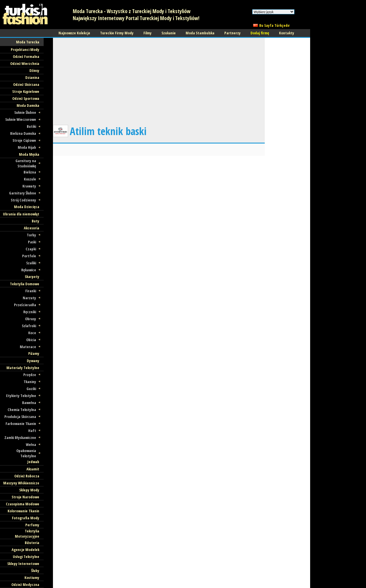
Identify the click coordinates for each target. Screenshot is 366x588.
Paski (32, 242)
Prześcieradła (25, 305)
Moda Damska (28, 105)
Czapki (31, 249)
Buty (35, 221)
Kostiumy (32, 578)
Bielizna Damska (23, 133)
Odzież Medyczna (25, 585)
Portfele (29, 256)
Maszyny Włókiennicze (21, 483)
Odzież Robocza (27, 476)
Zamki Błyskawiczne (20, 438)
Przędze (30, 375)
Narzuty (29, 298)
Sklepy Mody (29, 490)
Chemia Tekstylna (22, 410)
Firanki (31, 291)
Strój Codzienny (23, 200)
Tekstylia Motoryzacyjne (27, 534)
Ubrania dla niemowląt (21, 214)
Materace (28, 347)
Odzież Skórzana (26, 84)
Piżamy (34, 353)
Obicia (31, 340)
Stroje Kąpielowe (26, 91)
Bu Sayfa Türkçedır (274, 25)
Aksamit (33, 469)
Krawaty (29, 186)
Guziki (31, 389)
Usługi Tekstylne (26, 557)
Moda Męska (29, 154)
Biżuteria (32, 543)
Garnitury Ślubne (23, 193)
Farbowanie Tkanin (21, 424)
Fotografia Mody (26, 518)
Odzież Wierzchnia (25, 63)
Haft (32, 431)
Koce (32, 333)
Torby (31, 235)
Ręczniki (30, 312)
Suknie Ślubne (25, 112)
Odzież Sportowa (26, 98)
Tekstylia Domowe (25, 284)
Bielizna (30, 172)
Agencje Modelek (25, 550)
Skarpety (32, 277)
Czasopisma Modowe (23, 504)
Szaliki (31, 263)
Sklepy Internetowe (23, 564)
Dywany (33, 361)
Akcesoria (32, 228)
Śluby (35, 571)
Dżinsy (34, 70)
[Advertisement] (159, 79)
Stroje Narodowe (25, 497)
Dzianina (32, 77)
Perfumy (32, 525)
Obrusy (31, 319)
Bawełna (29, 403)
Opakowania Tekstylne (26, 453)
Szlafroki (29, 326)
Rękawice (29, 270)
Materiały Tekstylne (23, 368)
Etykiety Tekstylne (21, 396)
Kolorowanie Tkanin (23, 511)
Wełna (31, 444)
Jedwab (33, 462)
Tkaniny (30, 382)
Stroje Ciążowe (24, 140)
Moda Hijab (27, 147)
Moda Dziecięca (27, 207)
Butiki (31, 126)
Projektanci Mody (25, 49)
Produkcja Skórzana (20, 417)
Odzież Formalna (26, 56)
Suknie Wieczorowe (21, 119)
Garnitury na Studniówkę (26, 163)
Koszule (30, 179)
